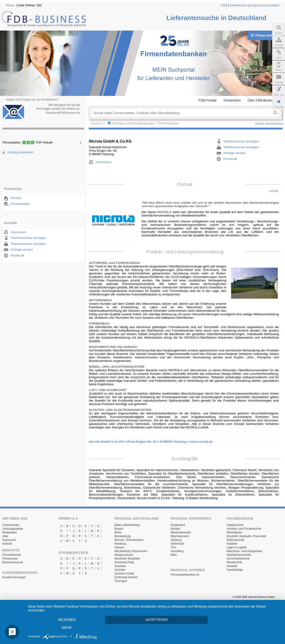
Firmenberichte (12, 555)
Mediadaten (10, 532)
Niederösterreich (181, 532)
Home (10, 5)
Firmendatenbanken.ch (185, 575)
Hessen (119, 547)
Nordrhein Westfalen (127, 559)
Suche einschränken (269, 124)
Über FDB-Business (262, 100)
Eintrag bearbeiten (20, 152)
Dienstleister (234, 532)
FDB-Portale (208, 100)
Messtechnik (234, 562)
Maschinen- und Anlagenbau (244, 551)
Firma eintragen (266, 35)
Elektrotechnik (235, 540)
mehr (242, 628)
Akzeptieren (154, 628)
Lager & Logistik (237, 547)
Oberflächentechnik (239, 555)
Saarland (120, 566)
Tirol (173, 547)
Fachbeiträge (235, 570)
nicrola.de (17, 255)
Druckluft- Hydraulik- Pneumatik (246, 536)
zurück (274, 191)
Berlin (118, 532)
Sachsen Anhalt (124, 574)
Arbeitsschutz (235, 525)
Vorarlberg (177, 551)
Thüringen (121, 581)
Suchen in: (99, 123)
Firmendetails (20, 204)
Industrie (232, 544)
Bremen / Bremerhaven (129, 540)
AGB (224, 5)
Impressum (258, 5)
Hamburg (120, 544)
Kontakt (274, 5)
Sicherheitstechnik (238, 559)
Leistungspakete (12, 529)
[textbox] (181, 113)
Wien (174, 555)
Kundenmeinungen (14, 577)
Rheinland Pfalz (124, 562)
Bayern (119, 529)
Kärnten (175, 529)
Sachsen (120, 570)
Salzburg (176, 540)
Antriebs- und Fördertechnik (244, 529)
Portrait (16, 198)
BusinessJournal (13, 562)
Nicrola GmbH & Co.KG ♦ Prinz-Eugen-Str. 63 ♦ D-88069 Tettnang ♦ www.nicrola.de (151, 442)
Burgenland (178, 525)
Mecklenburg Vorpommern (131, 551)
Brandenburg (123, 536)
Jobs (5, 536)
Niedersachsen (124, 555)
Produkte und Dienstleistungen (133, 123)
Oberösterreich (180, 536)
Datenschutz (239, 5)
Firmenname (169, 123)
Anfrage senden (22, 250)
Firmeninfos (232, 100)
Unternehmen (11, 525)
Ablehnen (66, 628)
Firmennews (10, 559)
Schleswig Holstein (126, 577)
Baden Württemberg (127, 525)
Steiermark (177, 544)
